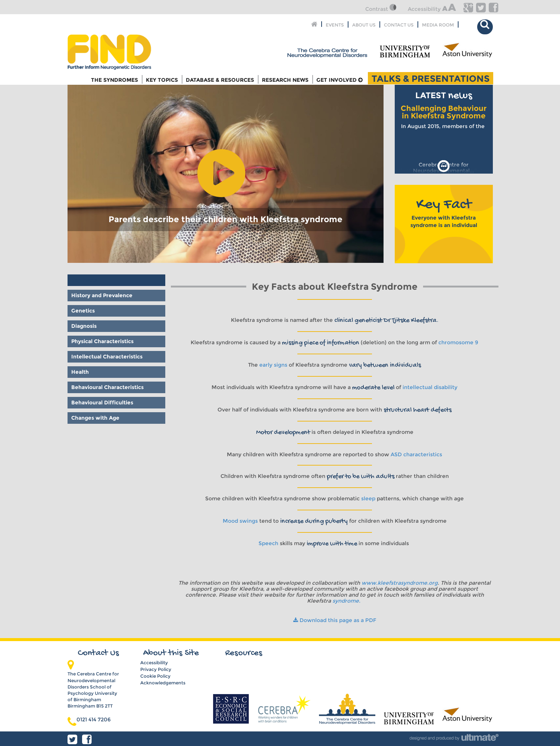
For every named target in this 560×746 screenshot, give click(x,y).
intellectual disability (430, 387)
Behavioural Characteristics (107, 387)
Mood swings (240, 521)
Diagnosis (84, 326)
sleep (368, 498)
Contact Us (399, 24)
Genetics (83, 311)
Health (80, 372)
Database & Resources (220, 80)
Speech (268, 543)
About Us (364, 24)
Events (335, 24)
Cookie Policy (155, 676)
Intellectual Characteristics (107, 357)
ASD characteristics (416, 454)
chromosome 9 (458, 342)
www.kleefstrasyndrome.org (400, 583)
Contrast (383, 9)
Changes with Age (95, 418)
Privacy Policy (156, 669)
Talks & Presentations (431, 78)
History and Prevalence (102, 295)
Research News (285, 80)
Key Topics (162, 80)
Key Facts (84, 280)
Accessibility (432, 9)
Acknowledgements (163, 683)
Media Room (438, 24)
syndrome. (347, 601)
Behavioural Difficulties (102, 402)
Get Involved (340, 80)
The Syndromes (115, 80)
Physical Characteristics (102, 341)
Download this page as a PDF (335, 620)
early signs (273, 365)
